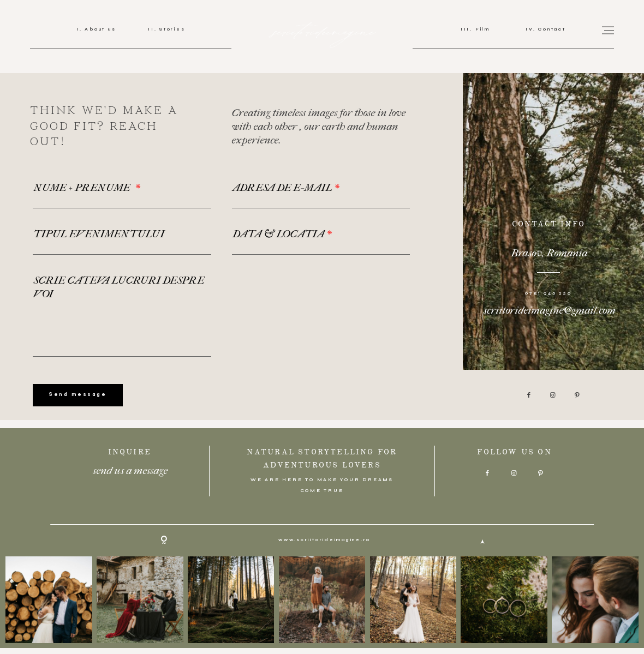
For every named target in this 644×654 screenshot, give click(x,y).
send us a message (130, 468)
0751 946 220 (548, 293)
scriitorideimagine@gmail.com (548, 308)
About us (99, 29)
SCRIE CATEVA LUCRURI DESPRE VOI (118, 284)
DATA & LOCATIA (278, 231)
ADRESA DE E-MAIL (282, 185)
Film (481, 29)
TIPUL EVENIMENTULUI (98, 231)
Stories (171, 29)
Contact (551, 29)
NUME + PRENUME (82, 185)
